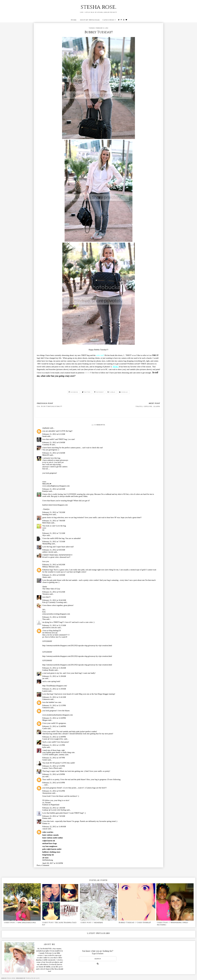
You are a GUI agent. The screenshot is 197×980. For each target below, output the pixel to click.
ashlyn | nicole (48, 552)
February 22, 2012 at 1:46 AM (54, 808)
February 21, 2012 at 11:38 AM (54, 676)
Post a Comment (43, 865)
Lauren (45, 691)
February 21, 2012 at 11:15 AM (54, 625)
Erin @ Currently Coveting (53, 602)
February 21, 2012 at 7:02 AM (54, 512)
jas (43, 678)
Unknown (46, 699)
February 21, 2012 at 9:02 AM (54, 565)
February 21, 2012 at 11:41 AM (54, 697)
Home (74, 20)
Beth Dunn (46, 523)
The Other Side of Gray (51, 589)
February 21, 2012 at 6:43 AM (54, 489)
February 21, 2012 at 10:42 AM (54, 600)
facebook (73, 392)
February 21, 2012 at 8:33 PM (54, 783)
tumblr (111, 392)
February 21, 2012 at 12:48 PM (54, 726)
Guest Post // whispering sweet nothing (173, 924)
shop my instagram (90, 20)
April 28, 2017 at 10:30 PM (53, 863)
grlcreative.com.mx (50, 627)
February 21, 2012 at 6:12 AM (54, 434)
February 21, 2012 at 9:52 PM (54, 791)
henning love (47, 514)
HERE (88, 373)
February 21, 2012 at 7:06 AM (54, 521)
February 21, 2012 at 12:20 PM (54, 718)
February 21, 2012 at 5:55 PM (54, 766)
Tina (44, 619)
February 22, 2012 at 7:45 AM (54, 816)
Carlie (45, 728)
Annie (45, 577)
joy (44, 776)
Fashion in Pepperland (51, 805)
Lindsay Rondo (48, 670)
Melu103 (46, 455)
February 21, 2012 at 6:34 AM (54, 442)
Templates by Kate (33, 978)
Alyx (44, 535)
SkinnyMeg (47, 544)
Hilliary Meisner (49, 567)
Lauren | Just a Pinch (50, 768)
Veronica (46, 594)
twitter (86, 392)
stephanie (46, 428)
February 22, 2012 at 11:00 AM (54, 827)
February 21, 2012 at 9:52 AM (54, 592)
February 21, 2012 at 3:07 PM (54, 758)
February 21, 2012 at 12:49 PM (54, 737)
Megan (45, 720)
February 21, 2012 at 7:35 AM (54, 541)
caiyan (45, 829)
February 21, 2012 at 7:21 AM (54, 533)
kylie (44, 747)
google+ (124, 392)
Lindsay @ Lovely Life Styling (54, 810)
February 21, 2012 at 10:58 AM (54, 617)
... (43, 785)
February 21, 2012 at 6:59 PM (54, 774)
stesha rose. (98, 7)
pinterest (99, 392)
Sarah (44, 436)
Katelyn (45, 491)
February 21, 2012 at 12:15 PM (54, 705)
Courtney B (47, 445)
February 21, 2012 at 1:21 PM (54, 745)
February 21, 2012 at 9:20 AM (54, 575)
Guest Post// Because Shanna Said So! (59, 924)
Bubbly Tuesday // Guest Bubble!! (135, 923)
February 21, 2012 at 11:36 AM (54, 668)
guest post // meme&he (92, 923)
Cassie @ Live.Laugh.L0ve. (53, 739)
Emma (45, 818)
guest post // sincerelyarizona (20, 923)
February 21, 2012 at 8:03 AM (54, 550)
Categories (108, 20)
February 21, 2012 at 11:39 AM (54, 689)
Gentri (45, 760)
